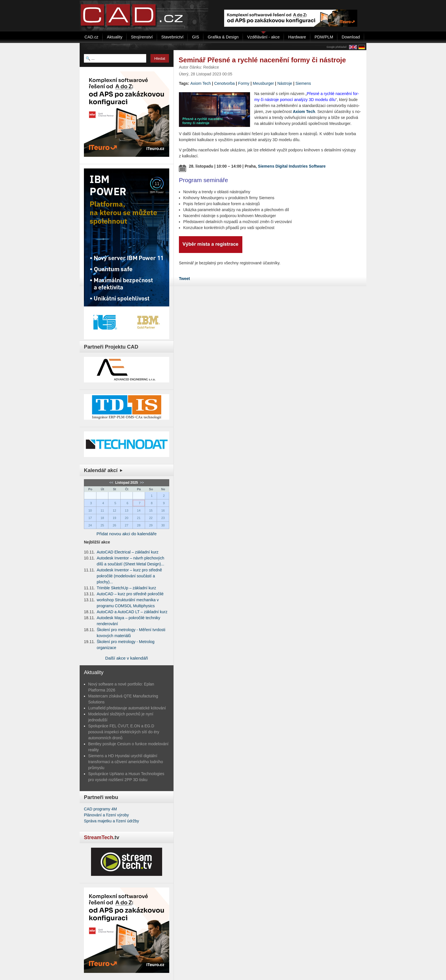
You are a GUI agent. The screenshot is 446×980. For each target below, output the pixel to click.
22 (151, 518)
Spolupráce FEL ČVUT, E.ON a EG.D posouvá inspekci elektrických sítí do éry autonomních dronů (124, 732)
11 (102, 510)
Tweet (184, 279)
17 (90, 518)
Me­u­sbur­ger (263, 83)
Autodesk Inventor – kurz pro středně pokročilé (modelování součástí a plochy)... (129, 576)
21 (139, 518)
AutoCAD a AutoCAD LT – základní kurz (132, 612)
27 (127, 525)
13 (127, 510)
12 (114, 510)
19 (114, 518)
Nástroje (285, 83)
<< (112, 483)
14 (139, 510)
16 (163, 510)
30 (163, 525)
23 (163, 518)
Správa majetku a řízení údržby (111, 821)
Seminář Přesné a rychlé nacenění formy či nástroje (262, 60)
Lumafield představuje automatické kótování (127, 708)
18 (102, 518)
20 (127, 518)
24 (90, 525)
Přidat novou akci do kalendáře (126, 534)
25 (102, 525)
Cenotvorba (224, 83)
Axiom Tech (201, 83)
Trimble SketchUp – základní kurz (126, 588)
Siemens (303, 83)
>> (141, 483)
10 (90, 510)
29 (151, 525)
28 (139, 525)
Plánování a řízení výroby (106, 815)
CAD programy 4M (100, 809)
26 (114, 525)
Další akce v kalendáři (127, 658)
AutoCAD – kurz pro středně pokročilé (130, 594)
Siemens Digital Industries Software (292, 166)
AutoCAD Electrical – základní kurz (128, 552)
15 (151, 510)
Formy (244, 83)
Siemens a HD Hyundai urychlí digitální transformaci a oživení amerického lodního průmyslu (126, 762)
